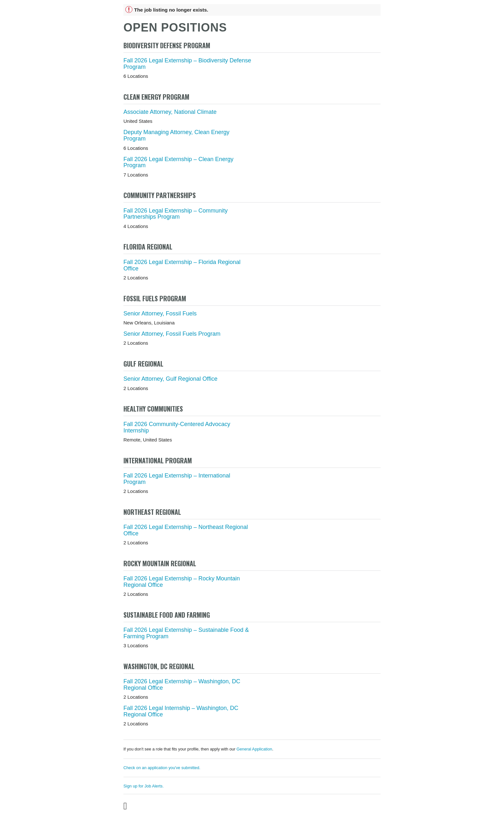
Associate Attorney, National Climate (170, 112)
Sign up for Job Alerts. (144, 786)
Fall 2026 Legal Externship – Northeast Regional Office (186, 530)
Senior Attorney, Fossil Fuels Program (172, 334)
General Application (254, 749)
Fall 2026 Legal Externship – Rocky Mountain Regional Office (182, 582)
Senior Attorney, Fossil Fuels (160, 314)
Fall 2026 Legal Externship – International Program (177, 479)
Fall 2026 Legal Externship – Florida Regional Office (182, 265)
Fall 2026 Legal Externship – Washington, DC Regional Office (182, 685)
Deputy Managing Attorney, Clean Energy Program (176, 135)
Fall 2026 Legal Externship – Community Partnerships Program (175, 214)
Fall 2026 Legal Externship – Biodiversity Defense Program (187, 64)
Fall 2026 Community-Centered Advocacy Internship (177, 427)
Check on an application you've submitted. (162, 768)
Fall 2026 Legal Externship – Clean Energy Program (178, 162)
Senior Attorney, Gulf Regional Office (171, 379)
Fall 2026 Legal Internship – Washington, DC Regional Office (181, 711)
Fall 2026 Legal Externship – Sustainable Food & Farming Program (186, 633)
